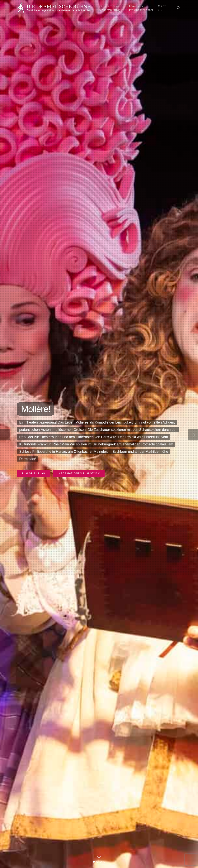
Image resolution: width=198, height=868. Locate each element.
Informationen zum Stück (79, 473)
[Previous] (5, 435)
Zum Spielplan (34, 473)
